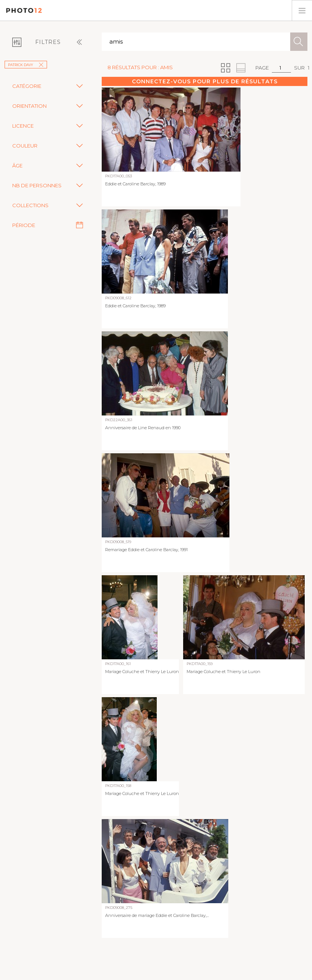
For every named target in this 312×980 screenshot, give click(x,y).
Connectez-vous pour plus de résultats (205, 81)
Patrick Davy (26, 65)
